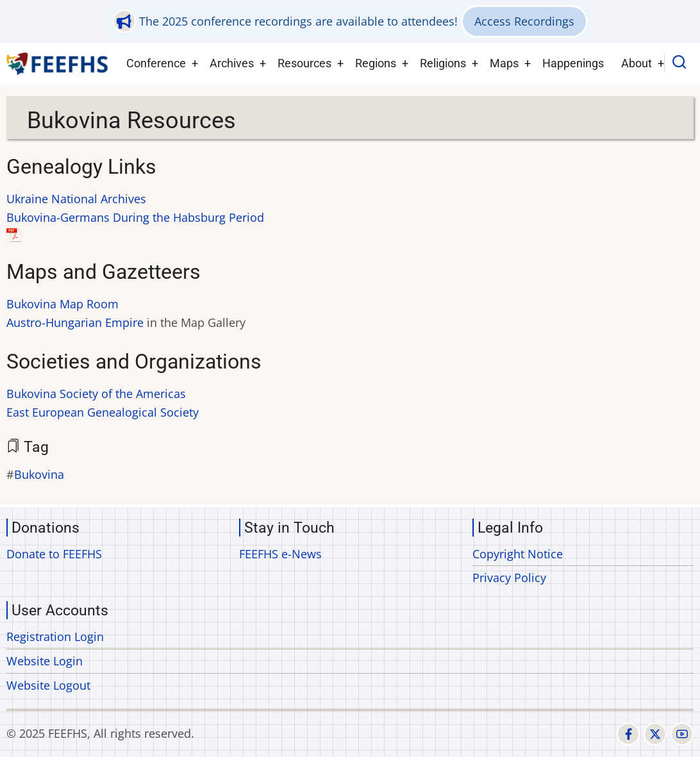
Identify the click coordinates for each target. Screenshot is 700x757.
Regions (376, 63)
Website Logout (48, 685)
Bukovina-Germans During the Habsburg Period (135, 217)
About (637, 63)
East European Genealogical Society (103, 412)
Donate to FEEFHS (54, 554)
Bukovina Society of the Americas (96, 394)
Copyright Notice (518, 554)
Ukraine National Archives (76, 199)
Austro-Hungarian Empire (75, 322)
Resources (304, 63)
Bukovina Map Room (63, 304)
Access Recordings (524, 21)
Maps (504, 63)
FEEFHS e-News (280, 554)
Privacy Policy (509, 578)
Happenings (573, 63)
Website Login (45, 661)
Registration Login (55, 636)
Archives (232, 63)
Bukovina (39, 474)
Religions (443, 63)
